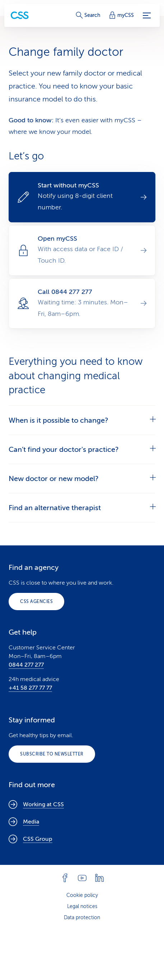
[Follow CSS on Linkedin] (99, 878)
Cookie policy (82, 895)
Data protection (82, 918)
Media (24, 822)
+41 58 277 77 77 (30, 688)
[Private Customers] (20, 15)
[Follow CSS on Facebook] (65, 878)
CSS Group (31, 839)
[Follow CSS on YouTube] (82, 878)
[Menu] (147, 15)
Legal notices (82, 906)
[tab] (82, 420)
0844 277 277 (26, 665)
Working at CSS (36, 804)
